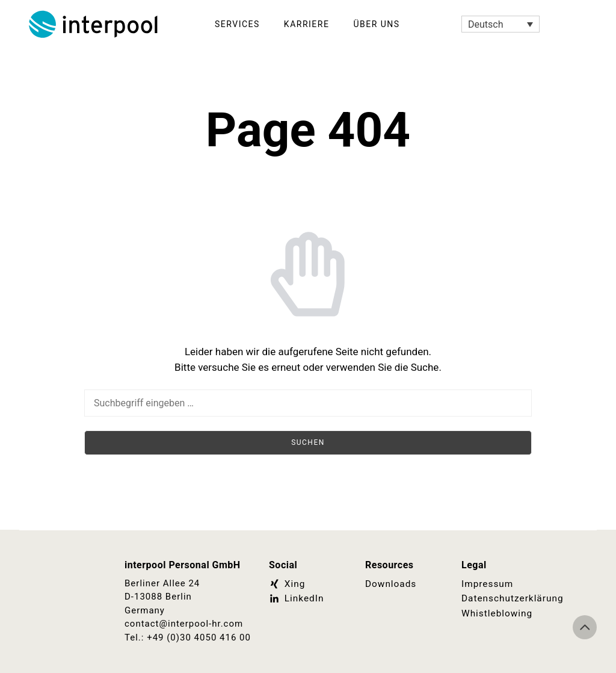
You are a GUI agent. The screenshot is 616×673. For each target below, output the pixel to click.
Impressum (487, 584)
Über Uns (376, 24)
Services (237, 24)
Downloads (390, 584)
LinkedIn (296, 598)
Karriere (307, 24)
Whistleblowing (496, 613)
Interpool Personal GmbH (94, 24)
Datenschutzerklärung (500, 598)
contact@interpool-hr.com (184, 624)
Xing (287, 584)
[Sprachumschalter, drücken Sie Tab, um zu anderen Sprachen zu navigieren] (500, 24)
